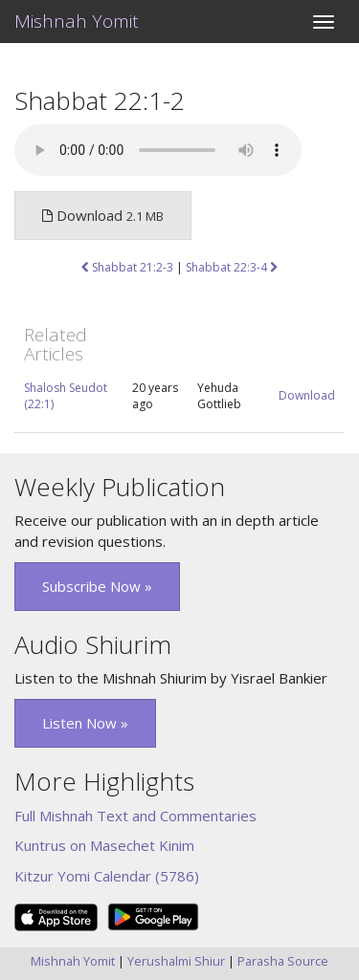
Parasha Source (283, 961)
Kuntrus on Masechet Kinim (104, 845)
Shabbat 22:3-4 (232, 267)
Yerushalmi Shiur (176, 961)
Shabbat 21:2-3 (127, 267)
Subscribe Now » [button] (97, 586)
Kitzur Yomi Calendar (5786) (107, 876)
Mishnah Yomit (77, 21)
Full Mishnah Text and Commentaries (135, 816)
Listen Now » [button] (85, 723)
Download (307, 395)
